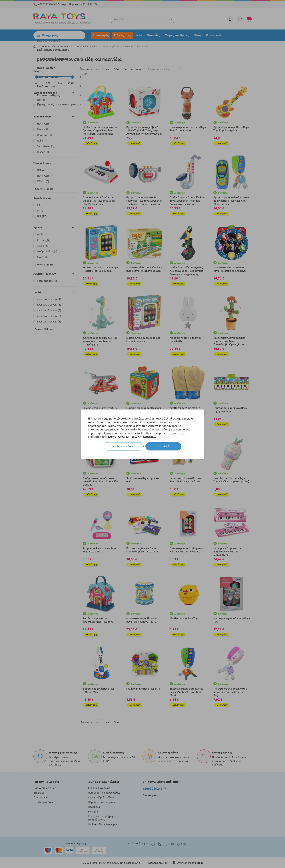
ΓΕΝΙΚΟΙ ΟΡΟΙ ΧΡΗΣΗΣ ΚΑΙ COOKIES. (131, 437)
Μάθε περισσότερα (124, 446)
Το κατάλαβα (163, 446)
